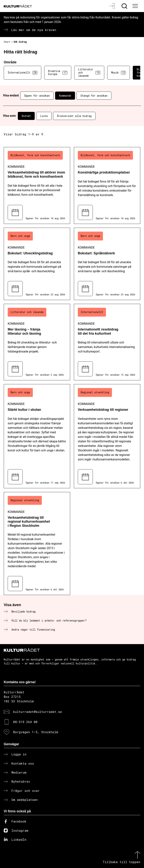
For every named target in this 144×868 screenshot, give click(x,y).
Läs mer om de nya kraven (34, 30)
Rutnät (26, 116)
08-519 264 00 (25, 722)
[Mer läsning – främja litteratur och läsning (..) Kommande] (37, 342)
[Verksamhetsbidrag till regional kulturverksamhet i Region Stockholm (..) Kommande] (37, 544)
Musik (118, 73)
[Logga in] (112, 6)
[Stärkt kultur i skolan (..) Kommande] (37, 436)
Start (7, 42)
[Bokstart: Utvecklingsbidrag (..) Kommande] (37, 264)
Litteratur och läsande (89, 72)
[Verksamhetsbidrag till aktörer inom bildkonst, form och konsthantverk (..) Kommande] (37, 185)
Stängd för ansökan (94, 96)
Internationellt (22, 73)
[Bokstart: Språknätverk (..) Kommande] (107, 264)
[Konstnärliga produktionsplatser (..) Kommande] (107, 185)
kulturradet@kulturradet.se (37, 712)
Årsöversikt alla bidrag (74, 116)
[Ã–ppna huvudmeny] (136, 6)
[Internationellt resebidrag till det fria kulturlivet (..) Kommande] (107, 342)
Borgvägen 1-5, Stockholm (36, 732)
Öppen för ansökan (37, 96)
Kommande (65, 96)
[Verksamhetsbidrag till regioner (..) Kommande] (107, 436)
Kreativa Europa (58, 73)
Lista (44, 116)
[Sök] (125, 6)
